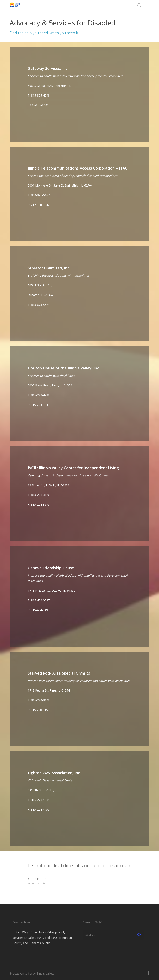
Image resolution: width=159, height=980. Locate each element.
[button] (147, 5)
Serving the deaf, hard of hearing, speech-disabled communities (73, 176)
